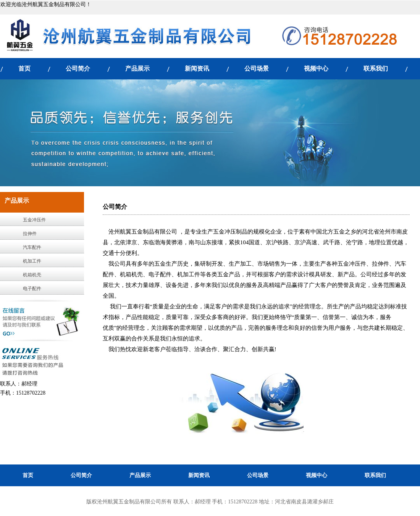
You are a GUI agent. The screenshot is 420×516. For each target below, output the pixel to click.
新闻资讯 (197, 69)
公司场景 (257, 69)
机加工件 (32, 261)
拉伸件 (30, 234)
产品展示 (137, 69)
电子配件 (32, 289)
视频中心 (316, 69)
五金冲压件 (34, 220)
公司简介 (78, 69)
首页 (24, 69)
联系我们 (376, 69)
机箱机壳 (32, 275)
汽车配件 (32, 247)
